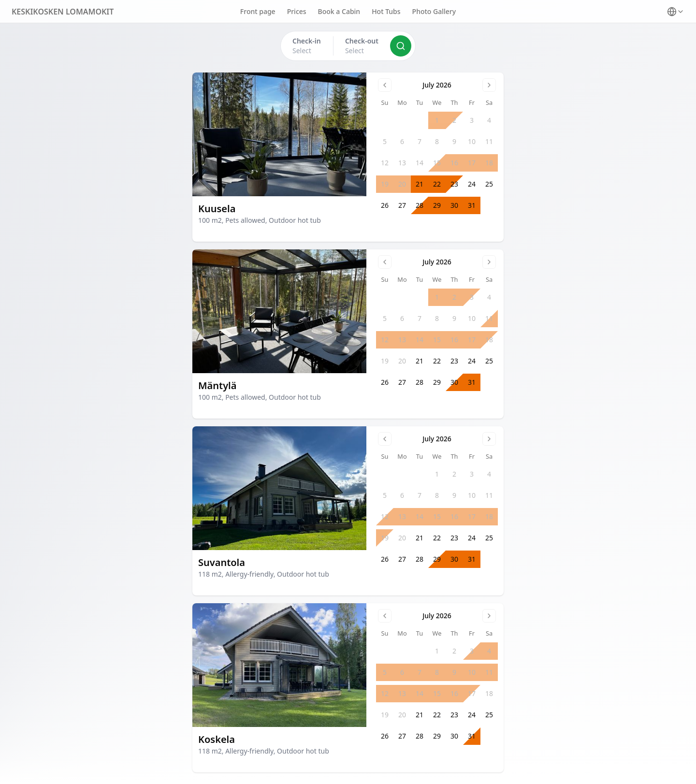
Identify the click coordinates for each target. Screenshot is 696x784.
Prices (297, 11)
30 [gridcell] (454, 205)
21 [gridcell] (420, 184)
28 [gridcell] (420, 205)
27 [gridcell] (402, 205)
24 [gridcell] (472, 184)
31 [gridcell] (472, 205)
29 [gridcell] (437, 205)
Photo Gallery (434, 11)
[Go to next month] (489, 85)
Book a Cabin (339, 11)
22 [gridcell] (437, 184)
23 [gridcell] (454, 184)
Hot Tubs (386, 11)
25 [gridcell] (489, 184)
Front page (258, 11)
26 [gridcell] (385, 205)
